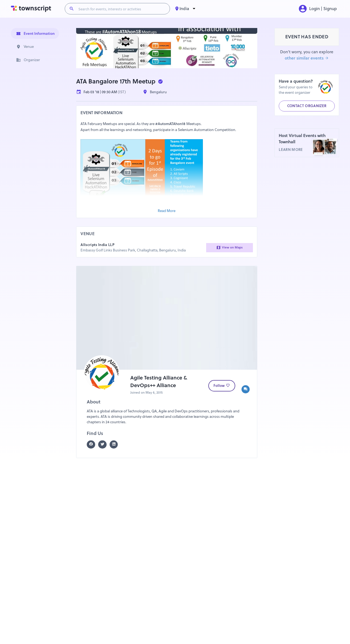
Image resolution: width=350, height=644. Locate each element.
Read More (167, 211)
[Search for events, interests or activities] (122, 9)
